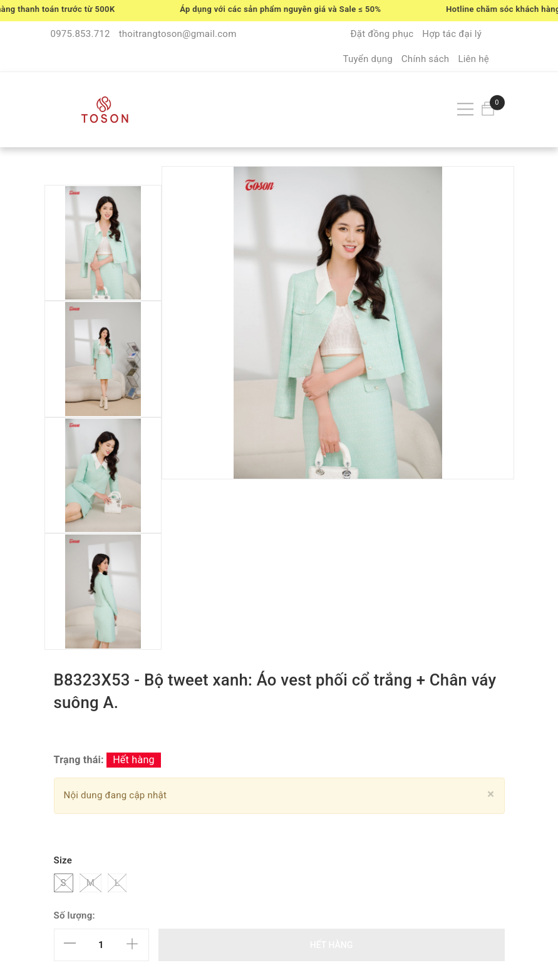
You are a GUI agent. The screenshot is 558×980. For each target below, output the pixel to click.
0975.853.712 (80, 34)
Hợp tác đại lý (452, 34)
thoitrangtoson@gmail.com (178, 34)
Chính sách (426, 59)
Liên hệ (473, 59)
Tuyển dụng (367, 59)
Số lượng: (75, 915)
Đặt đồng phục (382, 34)
